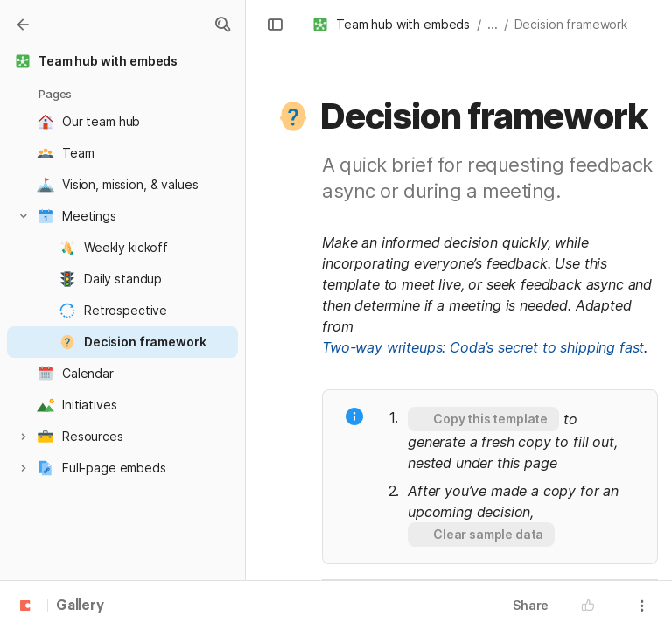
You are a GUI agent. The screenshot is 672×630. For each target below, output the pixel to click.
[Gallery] (23, 24)
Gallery (80, 606)
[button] (222, 24)
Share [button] (531, 605)
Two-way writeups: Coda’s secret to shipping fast (483, 347)
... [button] (493, 24)
